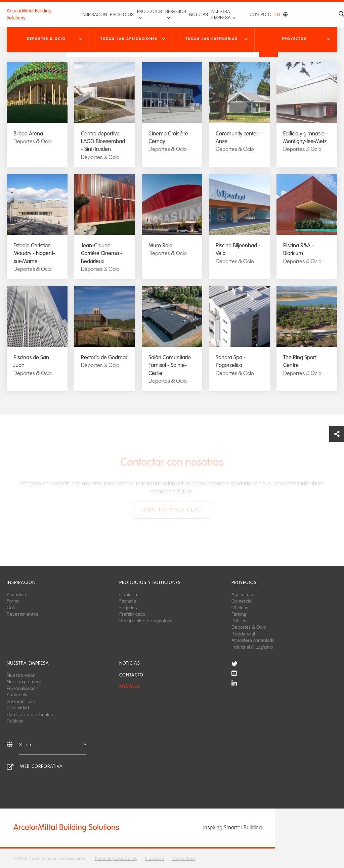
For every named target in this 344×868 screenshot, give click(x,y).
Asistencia (17, 694)
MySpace (130, 686)
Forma (13, 601)
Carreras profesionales (30, 714)
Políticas (15, 720)
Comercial (242, 601)
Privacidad (154, 858)
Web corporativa (41, 766)
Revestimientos (22, 614)
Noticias (193, 14)
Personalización (23, 688)
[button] (48, 39)
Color (12, 607)
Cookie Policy (184, 858)
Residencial (243, 633)
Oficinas (240, 607)
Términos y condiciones (116, 858)
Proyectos (111, 14)
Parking (239, 614)
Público (239, 620)
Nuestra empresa (28, 663)
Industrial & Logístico (252, 647)
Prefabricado (132, 614)
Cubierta (128, 594)
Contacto (261, 14)
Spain (53, 744)
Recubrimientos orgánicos (146, 620)
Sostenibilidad (21, 701)
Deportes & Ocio (249, 627)
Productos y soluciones (150, 583)
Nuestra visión (21, 675)
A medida (16, 594)
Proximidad (18, 707)
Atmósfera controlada (253, 640)
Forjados (128, 607)
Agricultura (243, 594)
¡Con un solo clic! (172, 510)
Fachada (128, 601)
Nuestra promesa (24, 681)
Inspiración (83, 14)
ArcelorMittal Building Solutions (29, 14)
